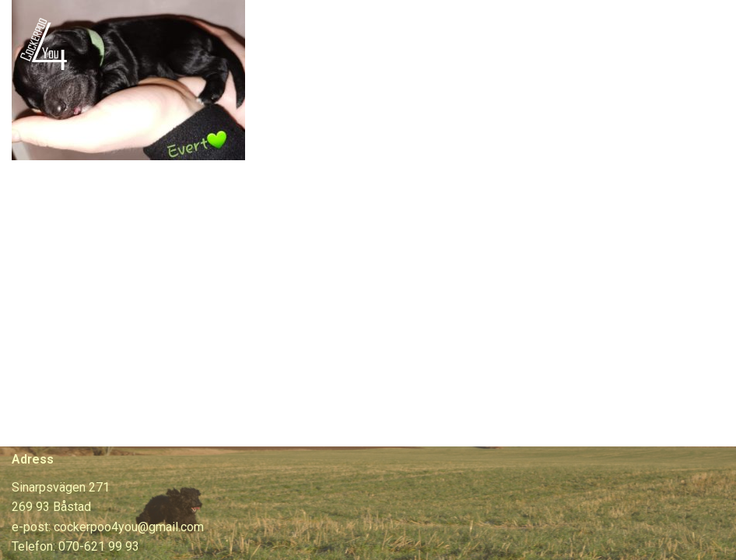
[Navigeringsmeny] (706, 44)
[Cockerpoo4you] (48, 43)
